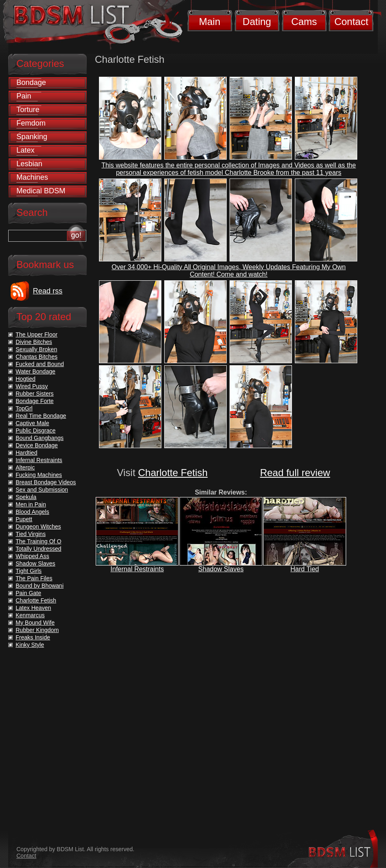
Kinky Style (30, 645)
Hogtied (25, 379)
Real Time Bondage (41, 416)
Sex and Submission (42, 490)
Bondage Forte (35, 401)
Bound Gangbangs (40, 438)
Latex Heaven (33, 608)
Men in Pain (31, 504)
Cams (304, 22)
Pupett (24, 519)
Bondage (31, 82)
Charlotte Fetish (173, 473)
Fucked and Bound (40, 364)
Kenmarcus (30, 615)
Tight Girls (29, 571)
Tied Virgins (31, 534)
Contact (351, 22)
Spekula (26, 497)
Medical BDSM (41, 191)
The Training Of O (38, 541)
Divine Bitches (34, 342)
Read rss (48, 291)
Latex (25, 150)
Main (209, 22)
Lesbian (29, 164)
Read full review (295, 473)
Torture (28, 110)
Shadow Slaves (221, 569)
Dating (257, 22)
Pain (24, 96)
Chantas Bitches (37, 357)
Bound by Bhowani (40, 586)
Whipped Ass (32, 556)
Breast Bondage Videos (46, 482)
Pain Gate (28, 593)
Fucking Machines (39, 475)
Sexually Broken (36, 349)
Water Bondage (36, 371)
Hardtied (26, 453)
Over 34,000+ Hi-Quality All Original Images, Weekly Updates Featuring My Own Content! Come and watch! (229, 271)
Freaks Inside (33, 637)
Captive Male (32, 423)
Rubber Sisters (35, 394)
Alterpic (25, 467)
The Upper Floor (37, 334)
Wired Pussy (32, 386)
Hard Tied (304, 569)
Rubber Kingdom (37, 630)
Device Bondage (37, 445)
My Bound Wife (35, 623)
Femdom (31, 123)
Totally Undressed (38, 549)
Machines (32, 177)
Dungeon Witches (38, 527)
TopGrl (24, 408)
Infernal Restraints (137, 569)
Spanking (32, 137)
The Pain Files (34, 578)
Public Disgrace (36, 431)
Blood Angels (32, 512)
